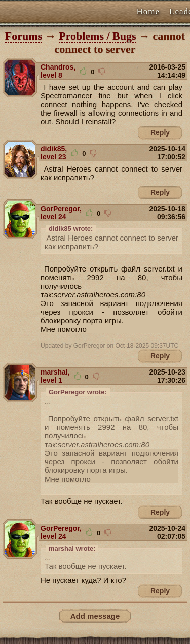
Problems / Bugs (97, 36)
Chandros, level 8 (58, 71)
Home (148, 11)
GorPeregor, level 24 (61, 213)
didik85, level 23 (54, 153)
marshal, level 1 (55, 376)
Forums (24, 36)
